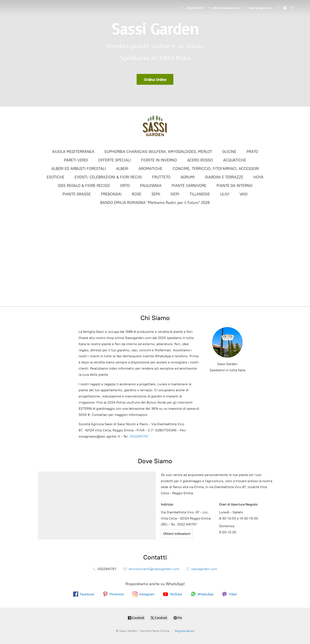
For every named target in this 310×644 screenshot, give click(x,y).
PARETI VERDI (76, 160)
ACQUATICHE (235, 160)
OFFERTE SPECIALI (115, 160)
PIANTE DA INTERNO (234, 186)
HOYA (258, 177)
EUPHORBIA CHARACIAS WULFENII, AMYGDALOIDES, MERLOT (158, 152)
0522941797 (139, 436)
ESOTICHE (56, 177)
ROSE (137, 194)
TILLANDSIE (200, 194)
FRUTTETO (161, 177)
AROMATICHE (150, 169)
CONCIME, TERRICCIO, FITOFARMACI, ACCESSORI (216, 169)
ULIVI (225, 194)
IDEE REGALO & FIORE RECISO (84, 186)
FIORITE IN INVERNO (159, 160)
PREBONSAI (111, 194)
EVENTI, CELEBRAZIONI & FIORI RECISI (108, 177)
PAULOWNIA (151, 186)
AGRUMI (188, 177)
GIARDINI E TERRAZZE (224, 177)
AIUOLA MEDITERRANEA (73, 152)
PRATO (252, 152)
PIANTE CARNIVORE (189, 186)
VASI (243, 194)
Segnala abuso (185, 631)
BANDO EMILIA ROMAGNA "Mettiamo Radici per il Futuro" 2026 (155, 203)
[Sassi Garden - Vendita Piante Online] (155, 127)
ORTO (125, 186)
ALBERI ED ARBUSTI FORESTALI (79, 169)
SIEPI (175, 194)
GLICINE (229, 152)
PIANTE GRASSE (77, 194)
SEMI (156, 194)
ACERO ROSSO (200, 160)
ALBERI (122, 169)
